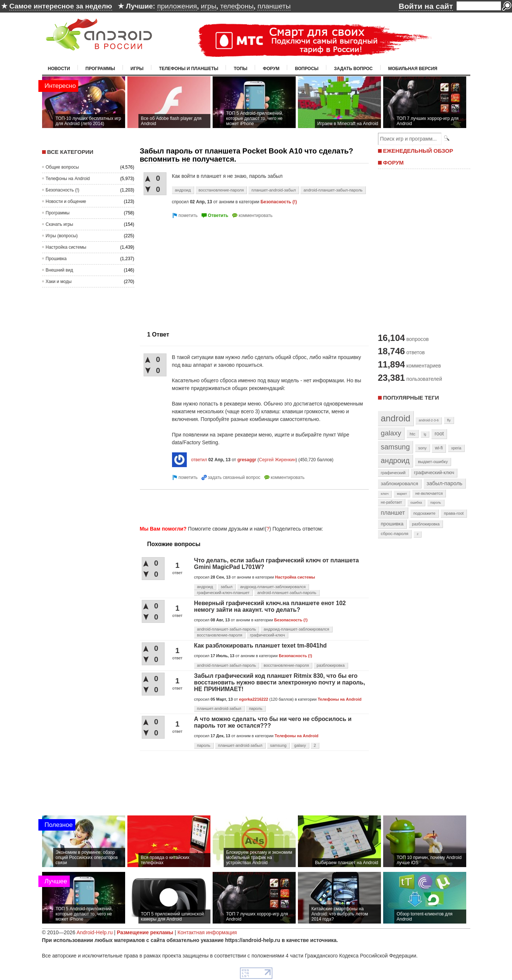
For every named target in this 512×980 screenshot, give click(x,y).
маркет (402, 494)
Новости (59, 69)
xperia (456, 448)
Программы (100, 69)
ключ (385, 494)
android (396, 418)
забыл (227, 587)
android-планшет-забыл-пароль (333, 190)
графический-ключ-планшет (224, 593)
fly (449, 420)
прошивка (392, 524)
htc (413, 434)
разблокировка (331, 665)
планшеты (274, 6)
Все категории (70, 152)
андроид (183, 190)
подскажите (425, 513)
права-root (454, 513)
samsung (279, 745)
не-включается (429, 493)
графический (393, 473)
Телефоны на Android (68, 179)
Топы (240, 69)
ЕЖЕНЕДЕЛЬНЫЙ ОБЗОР (418, 151)
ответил (199, 460)
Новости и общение (66, 201)
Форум (271, 69)
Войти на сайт (426, 6)
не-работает (392, 502)
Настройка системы (66, 247)
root (439, 434)
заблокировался (400, 484)
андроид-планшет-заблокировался (273, 587)
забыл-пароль (445, 483)
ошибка (416, 503)
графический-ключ (267, 635)
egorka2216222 (254, 699)
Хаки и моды (59, 282)
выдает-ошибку (433, 462)
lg (425, 434)
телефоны (237, 6)
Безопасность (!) (63, 190)
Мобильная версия (413, 69)
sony (422, 448)
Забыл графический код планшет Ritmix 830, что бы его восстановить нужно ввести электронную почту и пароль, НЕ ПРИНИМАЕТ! (280, 682)
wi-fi (439, 448)
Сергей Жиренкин (277, 460)
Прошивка (56, 259)
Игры (137, 69)
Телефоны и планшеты (189, 69)
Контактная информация (207, 932)
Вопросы (307, 69)
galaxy (300, 745)
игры (209, 6)
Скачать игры (60, 224)
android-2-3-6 (429, 420)
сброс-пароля (395, 534)
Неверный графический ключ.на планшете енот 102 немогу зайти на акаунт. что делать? (270, 606)
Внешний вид (59, 270)
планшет (393, 513)
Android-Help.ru (95, 932)
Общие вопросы (62, 167)
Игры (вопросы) (62, 236)
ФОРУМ (394, 163)
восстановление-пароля (221, 190)
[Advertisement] (202, 272)
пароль (255, 708)
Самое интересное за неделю (61, 6)
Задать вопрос (353, 69)
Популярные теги (411, 398)
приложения (177, 6)
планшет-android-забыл (274, 190)
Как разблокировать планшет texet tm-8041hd (261, 646)
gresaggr (247, 460)
